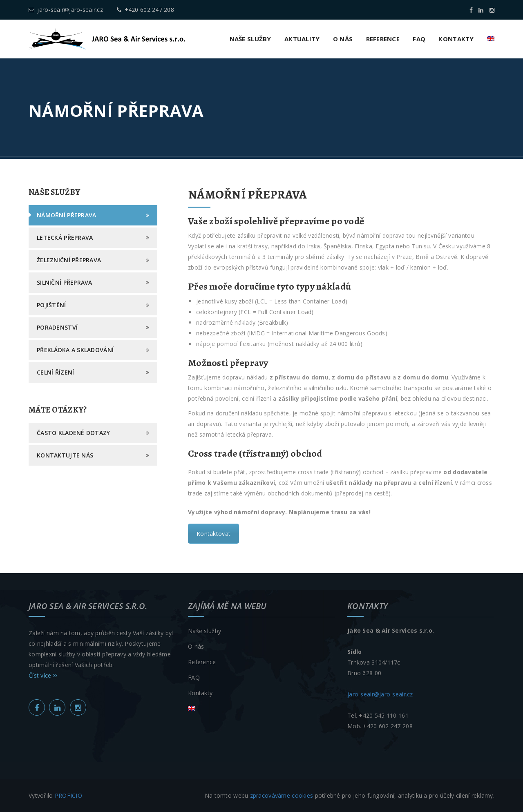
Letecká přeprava (65, 238)
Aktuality (302, 39)
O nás (343, 39)
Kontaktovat (213, 534)
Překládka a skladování (75, 350)
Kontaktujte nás (65, 455)
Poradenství (57, 327)
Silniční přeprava (65, 282)
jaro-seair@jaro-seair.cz (66, 10)
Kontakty (456, 39)
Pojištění (51, 305)
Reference (383, 39)
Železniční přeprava (69, 260)
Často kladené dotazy (74, 433)
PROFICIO (68, 795)
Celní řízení (55, 372)
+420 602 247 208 (145, 10)
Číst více (43, 675)
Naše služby (250, 39)
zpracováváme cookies (282, 795)
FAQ (419, 39)
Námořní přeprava (66, 215)
